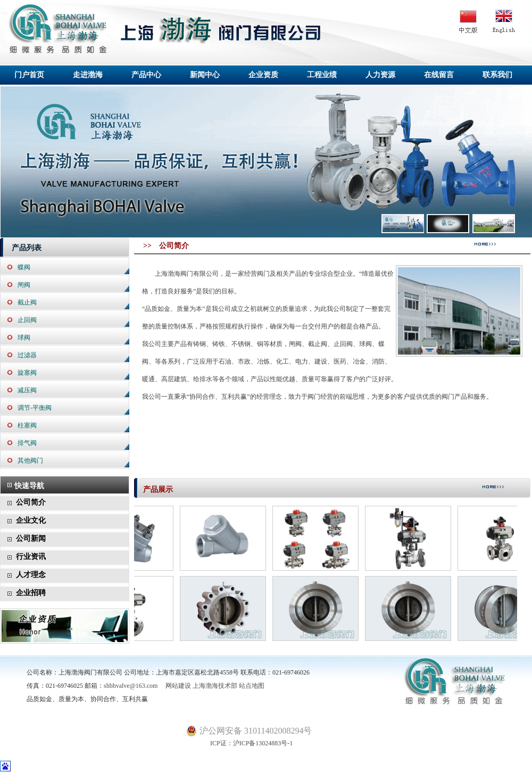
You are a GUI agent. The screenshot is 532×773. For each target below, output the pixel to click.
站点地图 (252, 686)
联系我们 (497, 75)
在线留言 (439, 75)
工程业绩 (322, 75)
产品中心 (146, 75)
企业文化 (31, 520)
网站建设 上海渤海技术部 (198, 686)
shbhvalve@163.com (131, 686)
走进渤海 (88, 75)
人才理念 (31, 575)
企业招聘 (31, 593)
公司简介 (31, 502)
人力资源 (380, 75)
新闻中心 (205, 75)
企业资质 (263, 75)
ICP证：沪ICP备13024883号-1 (239, 743)
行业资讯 (31, 557)
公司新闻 (31, 538)
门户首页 (29, 75)
